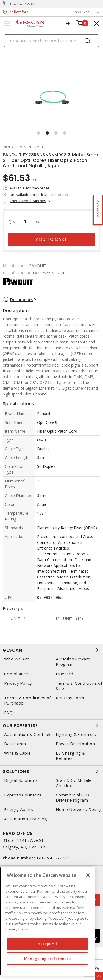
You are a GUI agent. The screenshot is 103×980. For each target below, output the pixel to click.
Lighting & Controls (76, 734)
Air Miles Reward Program (73, 662)
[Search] (51, 41)
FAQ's (10, 713)
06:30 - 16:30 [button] (85, 12)
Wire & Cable (17, 753)
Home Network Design (79, 810)
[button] (38, 133)
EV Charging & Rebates (70, 756)
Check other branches (28, 201)
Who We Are (17, 659)
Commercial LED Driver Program (73, 798)
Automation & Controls (28, 734)
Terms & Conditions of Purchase (27, 700)
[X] (88, 875)
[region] (47, 921)
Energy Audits (19, 810)
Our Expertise (51, 725)
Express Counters (23, 795)
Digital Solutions (21, 780)
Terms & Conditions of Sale (79, 686)
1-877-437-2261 (22, 4)
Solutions (51, 771)
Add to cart (51, 239)
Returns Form (70, 698)
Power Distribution (76, 744)
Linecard (65, 674)
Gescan (51, 650)
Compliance (16, 674)
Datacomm (15, 744)
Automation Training (26, 819)
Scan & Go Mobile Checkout (74, 783)
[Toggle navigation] (7, 23)
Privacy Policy (18, 683)
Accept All (47, 944)
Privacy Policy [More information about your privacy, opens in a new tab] (17, 929)
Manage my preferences (48, 959)
